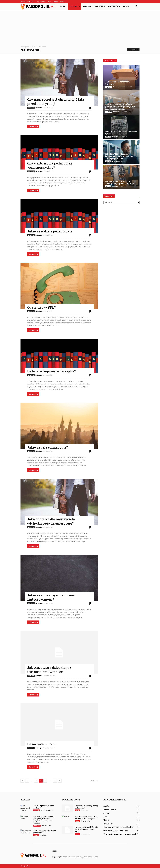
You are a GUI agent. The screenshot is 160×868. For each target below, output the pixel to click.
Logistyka (100, 6)
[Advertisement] (80, 27)
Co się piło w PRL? (41, 307)
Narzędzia (109, 112)
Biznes (63, 6)
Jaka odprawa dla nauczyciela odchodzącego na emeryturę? (51, 521)
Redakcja (39, 107)
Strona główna (41, 2)
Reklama (56, 2)
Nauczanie (31, 108)
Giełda (106, 806)
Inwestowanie (110, 810)
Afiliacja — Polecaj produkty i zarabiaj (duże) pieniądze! (86, 817)
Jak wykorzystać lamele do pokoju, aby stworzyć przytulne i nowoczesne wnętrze (121, 107)
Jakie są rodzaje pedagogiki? (50, 231)
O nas (49, 2)
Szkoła (77, 810)
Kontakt (63, 2)
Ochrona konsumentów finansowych (120, 834)
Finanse (87, 6)
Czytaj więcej (33, 127)
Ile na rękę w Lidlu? (43, 744)
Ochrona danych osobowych (116, 830)
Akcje (106, 817)
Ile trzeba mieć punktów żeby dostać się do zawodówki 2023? (86, 829)
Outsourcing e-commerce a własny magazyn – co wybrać (119, 182)
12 (55, 781)
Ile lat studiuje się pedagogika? (51, 371)
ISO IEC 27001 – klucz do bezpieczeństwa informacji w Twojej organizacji (119, 156)
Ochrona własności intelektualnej (118, 827)
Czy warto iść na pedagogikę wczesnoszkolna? (50, 165)
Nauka (106, 820)
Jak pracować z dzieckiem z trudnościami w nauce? (49, 670)
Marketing (114, 6)
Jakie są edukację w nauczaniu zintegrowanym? (52, 597)
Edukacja (75, 6)
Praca (126, 6)
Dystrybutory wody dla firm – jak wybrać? (121, 133)
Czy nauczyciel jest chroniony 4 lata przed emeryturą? (56, 101)
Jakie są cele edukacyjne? (48, 447)
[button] (137, 6)
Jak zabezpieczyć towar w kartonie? (118, 83)
